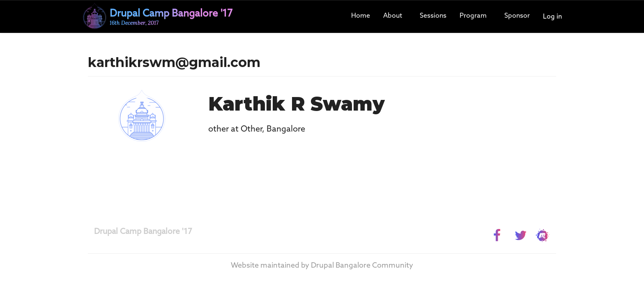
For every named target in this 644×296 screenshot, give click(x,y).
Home (361, 16)
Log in (552, 17)
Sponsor (517, 16)
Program (473, 16)
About (393, 16)
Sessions (433, 16)
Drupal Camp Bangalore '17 (143, 232)
